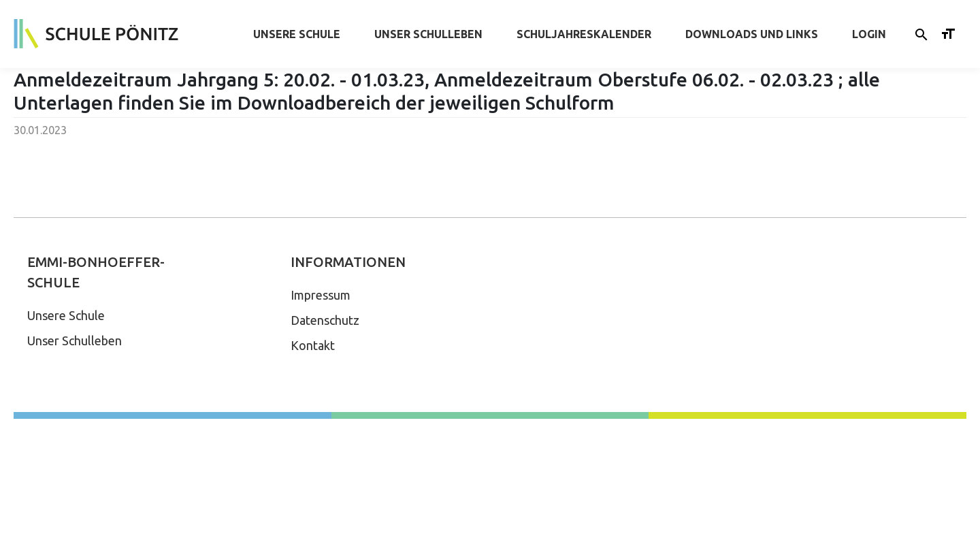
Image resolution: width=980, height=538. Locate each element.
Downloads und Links (752, 34)
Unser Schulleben (428, 34)
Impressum (321, 295)
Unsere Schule (297, 34)
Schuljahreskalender (584, 34)
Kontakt (313, 345)
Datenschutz (325, 320)
